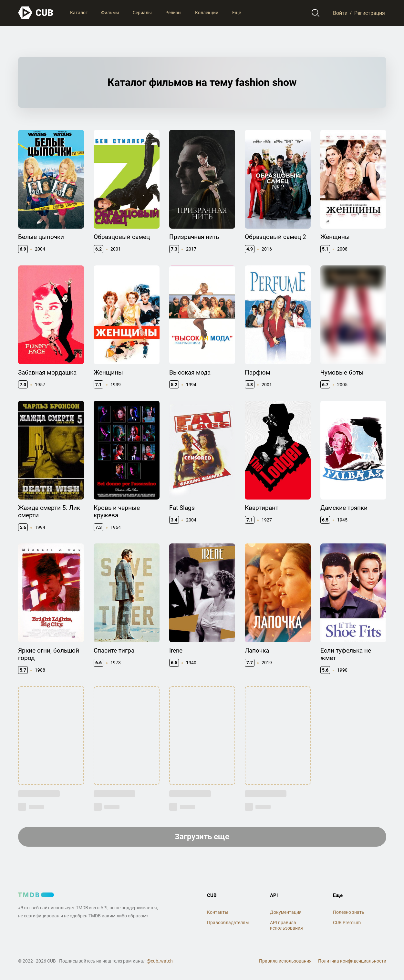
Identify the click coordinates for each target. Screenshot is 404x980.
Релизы (173, 13)
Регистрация (370, 13)
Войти (340, 13)
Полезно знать (349, 912)
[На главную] (36, 13)
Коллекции (207, 13)
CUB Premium (347, 923)
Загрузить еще (202, 837)
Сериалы (142, 13)
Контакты (218, 912)
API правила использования (286, 925)
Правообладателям (228, 923)
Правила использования (285, 961)
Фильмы (110, 13)
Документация (286, 912)
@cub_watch (160, 961)
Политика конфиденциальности (352, 961)
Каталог (79, 13)
